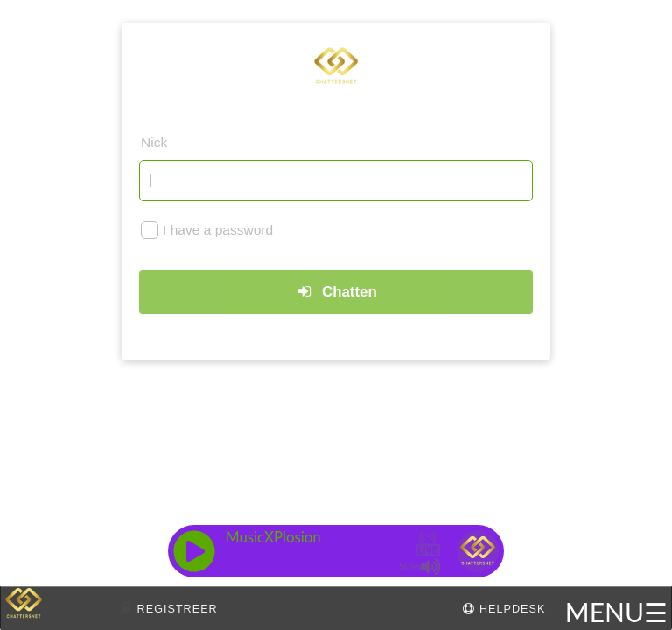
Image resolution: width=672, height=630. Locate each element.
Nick (154, 142)
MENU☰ (616, 612)
